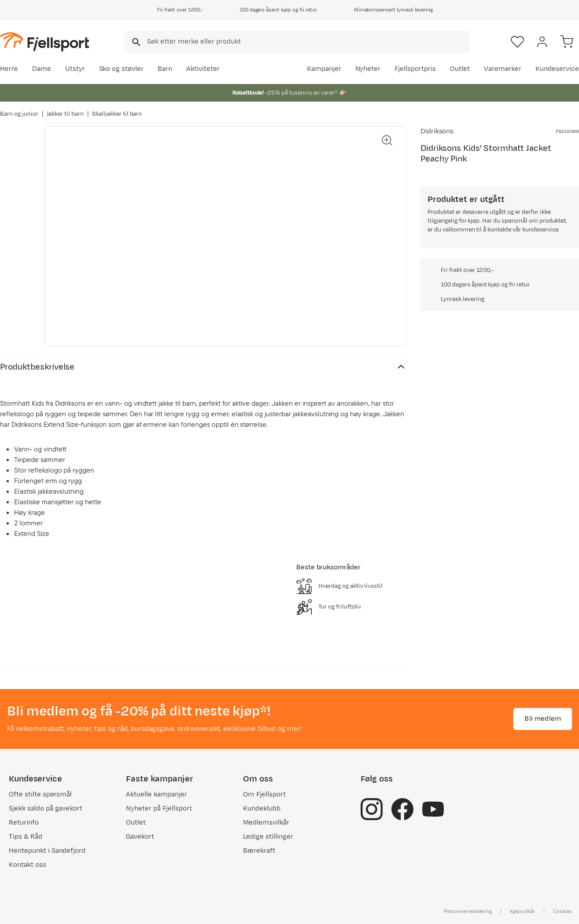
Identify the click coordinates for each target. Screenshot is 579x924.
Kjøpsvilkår (523, 911)
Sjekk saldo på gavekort (46, 808)
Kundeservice (557, 69)
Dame (42, 69)
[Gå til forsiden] (44, 42)
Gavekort (140, 837)
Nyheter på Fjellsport (159, 808)
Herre (9, 69)
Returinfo (24, 823)
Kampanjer (324, 69)
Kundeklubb (262, 808)
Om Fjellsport (264, 794)
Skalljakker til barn (117, 114)
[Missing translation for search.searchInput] (135, 42)
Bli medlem (543, 719)
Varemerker (503, 69)
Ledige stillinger (268, 837)
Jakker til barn (65, 114)
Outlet (460, 69)
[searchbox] (308, 42)
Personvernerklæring (468, 911)
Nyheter (368, 69)
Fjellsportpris (415, 69)
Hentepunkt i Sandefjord (47, 851)
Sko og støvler (122, 69)
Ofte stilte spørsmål (40, 794)
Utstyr (75, 69)
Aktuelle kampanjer (156, 794)
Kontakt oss (28, 865)
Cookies (562, 911)
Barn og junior (19, 114)
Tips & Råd (26, 837)
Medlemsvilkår (266, 823)
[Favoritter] (517, 42)
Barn (165, 69)
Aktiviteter (203, 69)
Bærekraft (259, 851)
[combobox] (297, 42)
